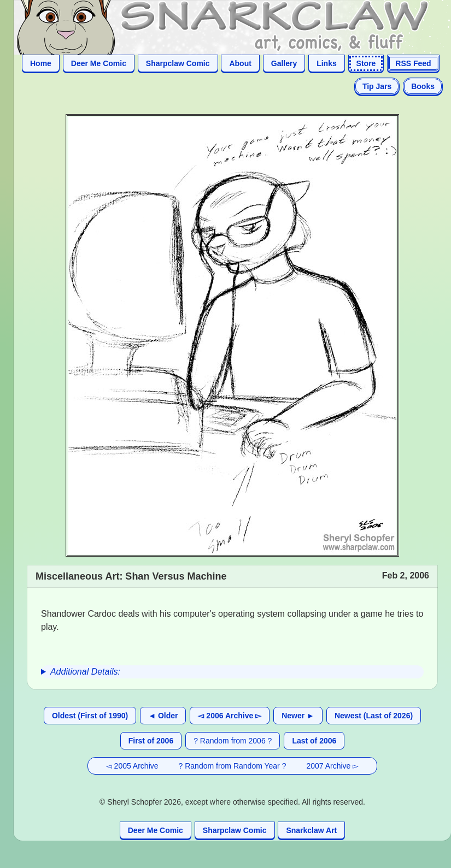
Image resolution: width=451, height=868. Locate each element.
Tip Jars (377, 86)
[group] (232, 672)
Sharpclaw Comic (178, 63)
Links (327, 63)
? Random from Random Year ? (233, 766)
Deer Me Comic (99, 63)
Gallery (284, 63)
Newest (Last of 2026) (374, 716)
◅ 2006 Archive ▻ (230, 716)
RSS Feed (413, 63)
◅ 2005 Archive (132, 766)
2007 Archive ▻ (332, 766)
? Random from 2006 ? (233, 741)
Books (423, 86)
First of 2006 (151, 741)
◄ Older (163, 716)
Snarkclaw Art (311, 830)
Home (41, 63)
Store (366, 63)
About (240, 63)
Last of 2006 (314, 741)
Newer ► (298, 716)
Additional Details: (85, 672)
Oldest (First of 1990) (90, 716)
